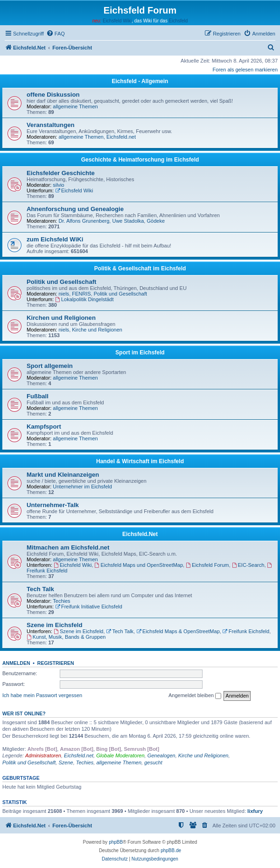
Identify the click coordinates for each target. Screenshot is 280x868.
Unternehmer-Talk (53, 505)
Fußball (38, 396)
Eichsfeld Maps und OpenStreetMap (139, 565)
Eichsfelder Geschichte (61, 173)
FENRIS (81, 294)
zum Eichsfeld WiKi (55, 239)
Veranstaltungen (51, 125)
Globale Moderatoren (120, 755)
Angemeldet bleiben (195, 696)
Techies (61, 601)
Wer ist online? (24, 713)
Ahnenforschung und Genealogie (75, 209)
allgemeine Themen (75, 106)
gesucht (153, 762)
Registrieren (56, 663)
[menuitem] (56, 34)
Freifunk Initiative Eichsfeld (89, 607)
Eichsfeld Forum (207, 565)
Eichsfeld (178, 21)
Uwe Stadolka (128, 221)
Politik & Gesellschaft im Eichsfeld (140, 268)
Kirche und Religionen (97, 330)
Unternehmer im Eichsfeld (82, 487)
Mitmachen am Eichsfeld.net (68, 547)
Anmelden (16, 663)
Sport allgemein (50, 366)
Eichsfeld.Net (140, 534)
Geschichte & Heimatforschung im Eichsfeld (140, 160)
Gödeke (156, 221)
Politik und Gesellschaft (62, 282)
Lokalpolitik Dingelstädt (84, 299)
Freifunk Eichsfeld (246, 631)
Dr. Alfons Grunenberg (84, 221)
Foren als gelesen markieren (245, 70)
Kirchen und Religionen (61, 318)
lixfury (255, 811)
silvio (58, 185)
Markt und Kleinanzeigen (63, 475)
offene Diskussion (53, 95)
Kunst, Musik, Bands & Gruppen (66, 637)
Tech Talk (40, 589)
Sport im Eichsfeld (140, 353)
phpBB (116, 842)
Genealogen (161, 755)
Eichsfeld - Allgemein (140, 81)
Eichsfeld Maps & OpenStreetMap (178, 631)
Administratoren (43, 755)
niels (64, 294)
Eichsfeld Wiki (117, 21)
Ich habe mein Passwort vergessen (42, 695)
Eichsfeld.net (121, 137)
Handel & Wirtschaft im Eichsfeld (140, 461)
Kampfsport (44, 427)
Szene (66, 762)
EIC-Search (248, 565)
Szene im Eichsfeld (54, 625)
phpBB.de (171, 850)
